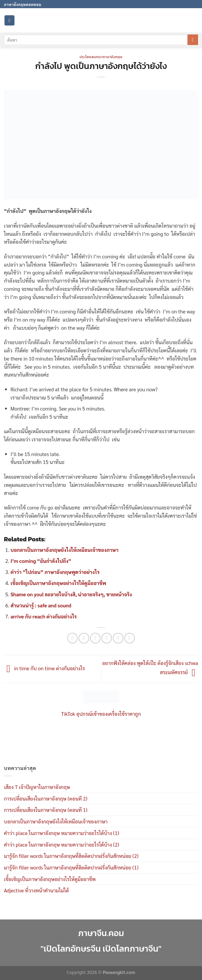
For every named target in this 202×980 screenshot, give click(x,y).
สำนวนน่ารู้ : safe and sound (41, 605)
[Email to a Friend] (107, 638)
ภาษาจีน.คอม (101, 933)
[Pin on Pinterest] (118, 638)
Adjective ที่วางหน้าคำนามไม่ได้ (36, 890)
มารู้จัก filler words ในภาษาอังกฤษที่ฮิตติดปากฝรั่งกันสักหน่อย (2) (71, 856)
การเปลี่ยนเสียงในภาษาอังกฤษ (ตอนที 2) (46, 798)
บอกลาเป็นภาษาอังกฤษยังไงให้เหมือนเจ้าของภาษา (64, 550)
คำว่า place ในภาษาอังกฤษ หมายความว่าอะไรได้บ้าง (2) (62, 844)
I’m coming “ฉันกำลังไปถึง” (41, 561)
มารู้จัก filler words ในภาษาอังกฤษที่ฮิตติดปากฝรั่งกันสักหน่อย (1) (71, 867)
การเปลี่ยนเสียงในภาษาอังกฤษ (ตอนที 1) (46, 810)
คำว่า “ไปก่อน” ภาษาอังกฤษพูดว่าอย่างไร (55, 572)
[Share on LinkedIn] (130, 638)
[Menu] (9, 20)
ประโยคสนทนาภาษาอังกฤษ (101, 57)
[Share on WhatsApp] (73, 638)
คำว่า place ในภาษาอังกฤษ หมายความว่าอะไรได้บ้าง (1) (62, 833)
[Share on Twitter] (95, 638)
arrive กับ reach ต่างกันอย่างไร (44, 616)
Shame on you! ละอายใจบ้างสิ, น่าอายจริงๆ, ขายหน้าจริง (71, 594)
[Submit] (193, 40)
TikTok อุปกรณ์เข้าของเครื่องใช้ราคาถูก (101, 714)
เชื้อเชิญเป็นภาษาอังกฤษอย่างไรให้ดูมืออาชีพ (58, 583)
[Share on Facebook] (84, 638)
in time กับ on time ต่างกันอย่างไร (44, 668)
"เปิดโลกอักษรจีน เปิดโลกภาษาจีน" (101, 949)
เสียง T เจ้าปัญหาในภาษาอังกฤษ (37, 787)
